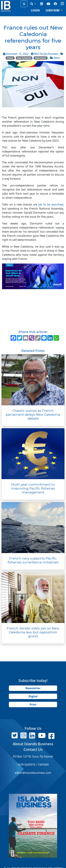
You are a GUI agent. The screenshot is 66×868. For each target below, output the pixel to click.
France (10, 58)
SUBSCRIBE (53, 10)
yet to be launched (51, 204)
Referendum (41, 58)
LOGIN (35, 10)
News (57, 58)
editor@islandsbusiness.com (33, 773)
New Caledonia (24, 58)
